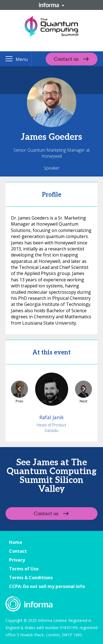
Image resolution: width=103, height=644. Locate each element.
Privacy (17, 560)
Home (16, 542)
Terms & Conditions (31, 578)
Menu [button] (22, 59)
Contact (18, 551)
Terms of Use (24, 569)
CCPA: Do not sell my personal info (47, 586)
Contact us (66, 59)
